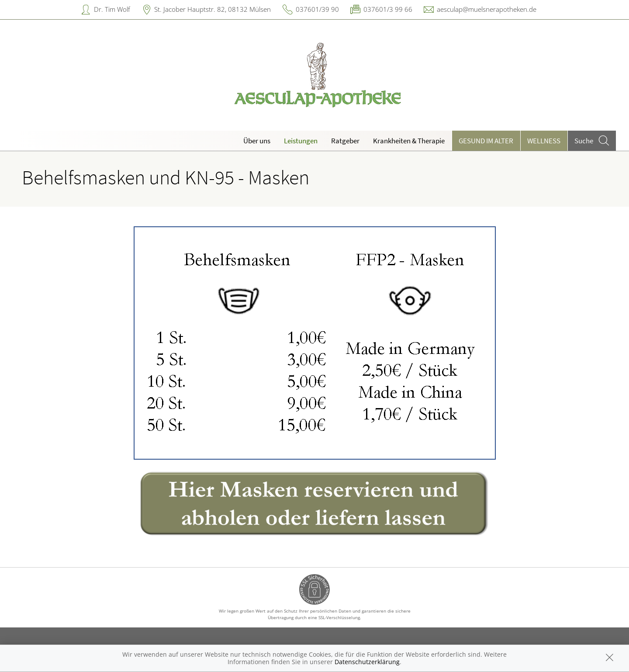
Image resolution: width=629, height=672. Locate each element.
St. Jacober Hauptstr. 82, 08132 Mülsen (213, 9)
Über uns (257, 141)
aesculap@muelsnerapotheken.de (487, 9)
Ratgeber (345, 141)
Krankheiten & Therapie (409, 141)
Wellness (544, 141)
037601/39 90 (317, 9)
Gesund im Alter (486, 141)
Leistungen (301, 141)
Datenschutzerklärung (367, 662)
